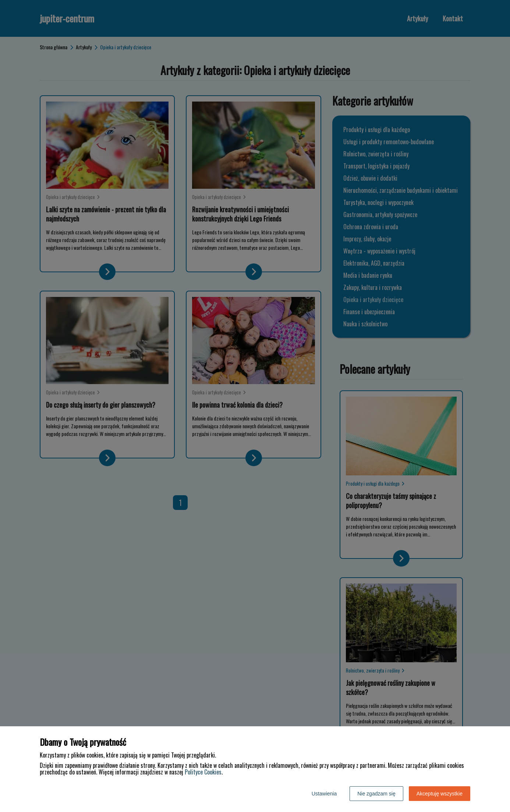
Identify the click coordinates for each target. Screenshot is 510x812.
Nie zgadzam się (376, 794)
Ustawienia (324, 794)
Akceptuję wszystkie (440, 794)
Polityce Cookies (203, 772)
